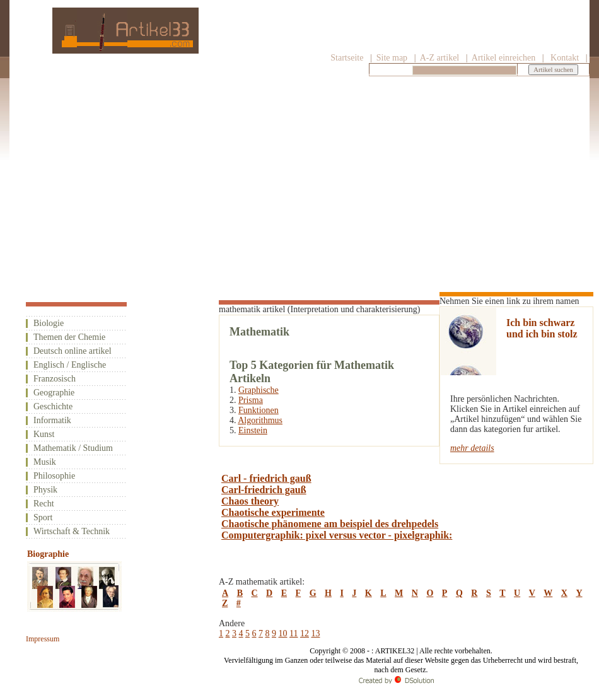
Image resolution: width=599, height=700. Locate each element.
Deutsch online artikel (73, 351)
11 (294, 633)
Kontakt (565, 58)
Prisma (251, 400)
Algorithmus (260, 420)
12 (305, 633)
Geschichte (53, 406)
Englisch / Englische (70, 365)
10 (283, 633)
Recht (44, 504)
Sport (43, 517)
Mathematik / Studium (73, 448)
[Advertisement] (299, 175)
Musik (45, 462)
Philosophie (54, 476)
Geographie (54, 393)
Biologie (49, 323)
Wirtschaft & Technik (72, 531)
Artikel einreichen (503, 58)
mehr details (472, 448)
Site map (391, 58)
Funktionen (259, 410)
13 (315, 633)
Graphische (259, 390)
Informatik (52, 420)
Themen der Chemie (69, 337)
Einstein (253, 430)
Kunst (44, 434)
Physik (45, 490)
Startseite (347, 58)
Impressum (43, 639)
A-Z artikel (440, 58)
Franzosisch (55, 379)
